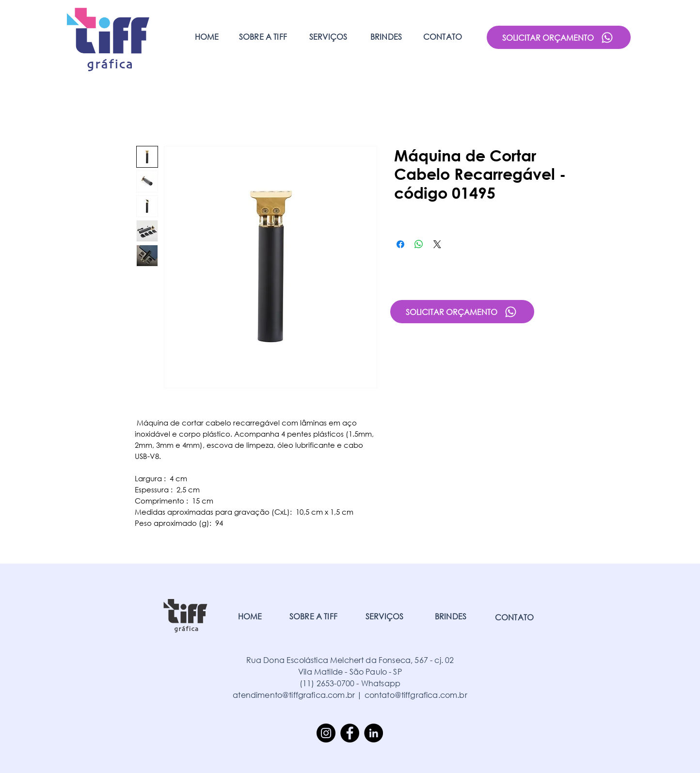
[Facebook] (350, 733)
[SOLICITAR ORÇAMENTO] (559, 37)
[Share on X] (437, 244)
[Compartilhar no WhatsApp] (419, 244)
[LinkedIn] (374, 733)
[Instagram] (326, 733)
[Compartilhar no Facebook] (400, 244)
